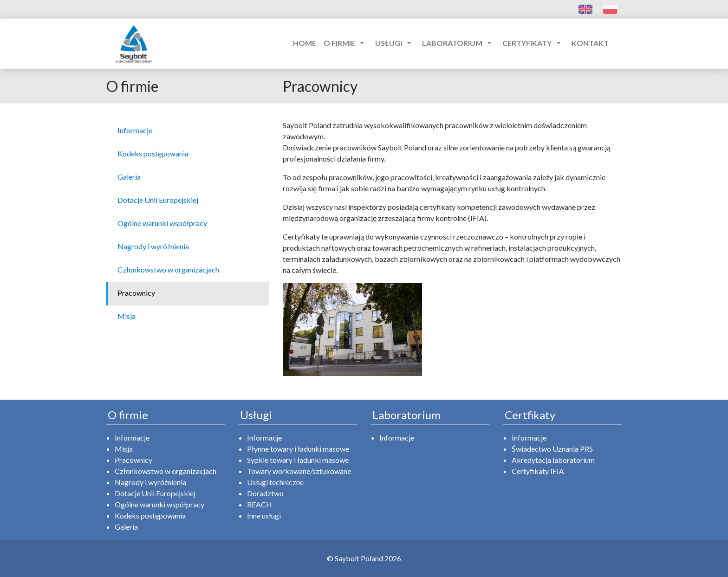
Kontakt (590, 43)
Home (305, 43)
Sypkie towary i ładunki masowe (298, 460)
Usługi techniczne (275, 482)
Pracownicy (133, 460)
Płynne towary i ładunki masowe (298, 449)
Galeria (126, 527)
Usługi (395, 43)
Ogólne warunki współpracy (159, 504)
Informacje (132, 438)
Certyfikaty (533, 43)
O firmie (346, 43)
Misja (124, 449)
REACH (260, 504)
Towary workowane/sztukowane (299, 471)
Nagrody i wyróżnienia (150, 482)
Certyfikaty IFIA (538, 471)
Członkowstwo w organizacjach (166, 471)
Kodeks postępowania (150, 515)
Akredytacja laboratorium (553, 460)
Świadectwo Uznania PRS (552, 449)
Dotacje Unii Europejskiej (155, 493)
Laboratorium (458, 43)
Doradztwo (265, 493)
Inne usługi (264, 515)
